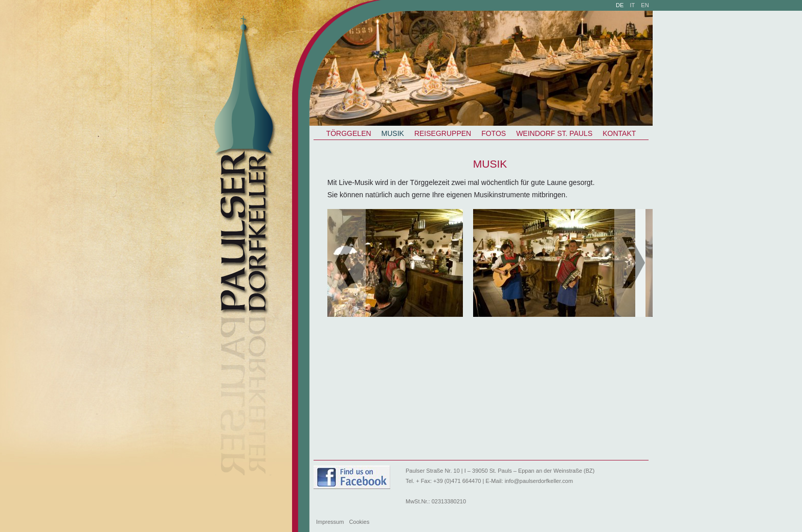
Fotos (494, 133)
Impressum (330, 522)
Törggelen (349, 133)
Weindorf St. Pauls (554, 133)
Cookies (359, 522)
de (620, 5)
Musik (393, 133)
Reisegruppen (443, 133)
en (645, 5)
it (633, 5)
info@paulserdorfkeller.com (539, 481)
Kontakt (619, 133)
